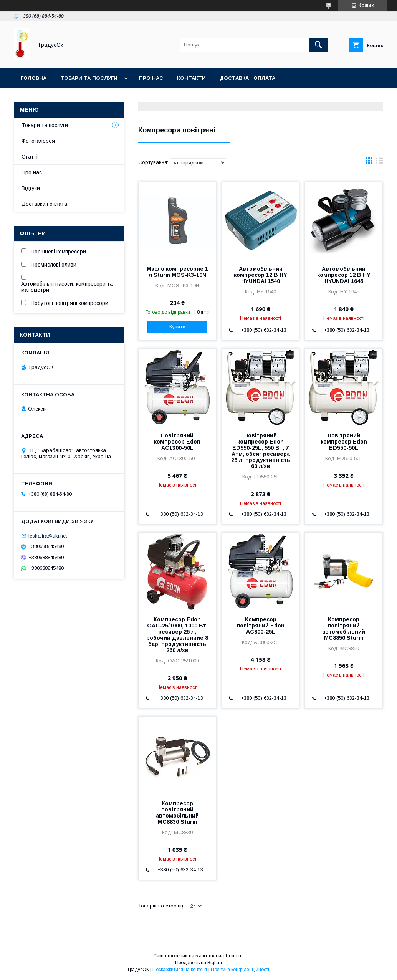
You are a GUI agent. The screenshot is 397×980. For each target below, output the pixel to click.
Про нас (151, 78)
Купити (177, 327)
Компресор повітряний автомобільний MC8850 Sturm (344, 629)
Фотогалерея (38, 141)
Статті (30, 157)
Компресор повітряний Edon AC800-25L (261, 626)
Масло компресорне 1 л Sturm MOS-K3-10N (177, 272)
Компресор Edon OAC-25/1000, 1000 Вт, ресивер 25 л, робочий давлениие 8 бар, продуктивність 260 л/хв (177, 635)
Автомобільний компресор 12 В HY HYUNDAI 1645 (344, 275)
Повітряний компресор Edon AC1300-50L (177, 442)
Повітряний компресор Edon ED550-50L (344, 442)
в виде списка (380, 162)
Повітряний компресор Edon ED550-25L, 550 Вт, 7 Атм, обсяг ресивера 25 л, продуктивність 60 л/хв (261, 451)
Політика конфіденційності (240, 970)
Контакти (191, 78)
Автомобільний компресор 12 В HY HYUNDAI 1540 (261, 275)
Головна (34, 78)
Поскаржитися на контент (180, 970)
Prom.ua (235, 956)
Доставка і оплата (247, 78)
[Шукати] (318, 45)
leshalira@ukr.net (48, 536)
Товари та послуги (89, 78)
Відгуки (31, 188)
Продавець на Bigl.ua (198, 963)
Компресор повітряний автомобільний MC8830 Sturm (177, 813)
